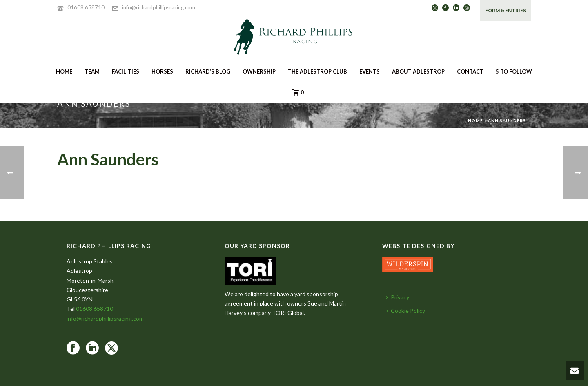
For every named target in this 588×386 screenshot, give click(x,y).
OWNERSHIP (259, 71)
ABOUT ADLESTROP (418, 71)
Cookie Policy (405, 311)
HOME (64, 71)
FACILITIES (126, 71)
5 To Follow (514, 71)
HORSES (162, 71)
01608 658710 (86, 7)
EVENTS (370, 71)
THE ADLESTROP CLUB (317, 71)
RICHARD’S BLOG (208, 71)
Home (476, 120)
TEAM (92, 71)
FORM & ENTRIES (506, 10)
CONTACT (470, 71)
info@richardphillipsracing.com (159, 7)
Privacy (398, 297)
